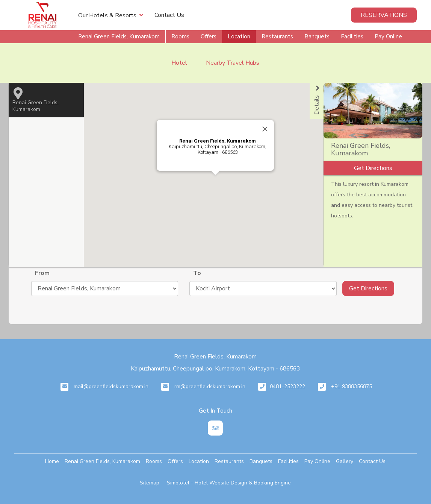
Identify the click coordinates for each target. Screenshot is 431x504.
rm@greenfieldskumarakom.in (210, 386)
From (42, 273)
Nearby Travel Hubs (233, 63)
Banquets (317, 36)
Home (52, 461)
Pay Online (388, 36)
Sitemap (150, 483)
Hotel (179, 63)
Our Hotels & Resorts (111, 15)
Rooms (180, 36)
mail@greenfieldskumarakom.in (111, 386)
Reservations (384, 15)
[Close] (265, 129)
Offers (209, 36)
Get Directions (368, 288)
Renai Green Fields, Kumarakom (119, 36)
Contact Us (169, 15)
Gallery (345, 461)
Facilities (352, 36)
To (197, 273)
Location (239, 36)
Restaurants (277, 36)
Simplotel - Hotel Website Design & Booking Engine (229, 483)
